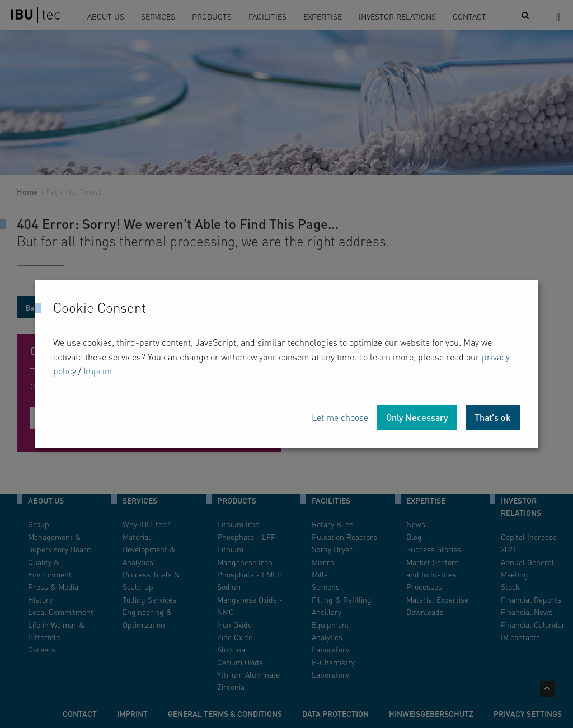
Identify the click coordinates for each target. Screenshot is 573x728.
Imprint (98, 371)
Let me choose (340, 417)
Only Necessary (417, 417)
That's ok (493, 417)
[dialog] (286, 364)
